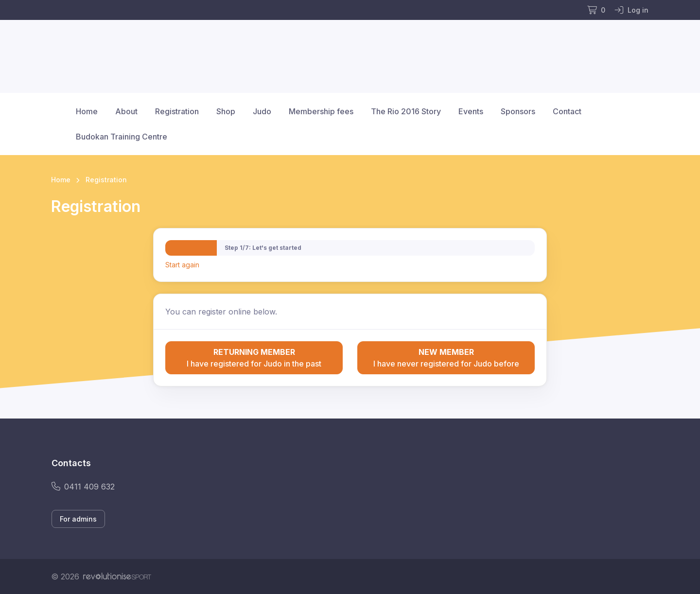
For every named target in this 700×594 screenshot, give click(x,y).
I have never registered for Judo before (446, 357)
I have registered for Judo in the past (254, 357)
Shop (226, 111)
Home (87, 111)
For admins (78, 519)
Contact (567, 111)
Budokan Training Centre (122, 137)
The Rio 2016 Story (406, 111)
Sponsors (518, 111)
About (126, 111)
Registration (177, 111)
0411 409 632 (83, 487)
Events (471, 111)
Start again (182, 265)
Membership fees (321, 111)
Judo (262, 111)
